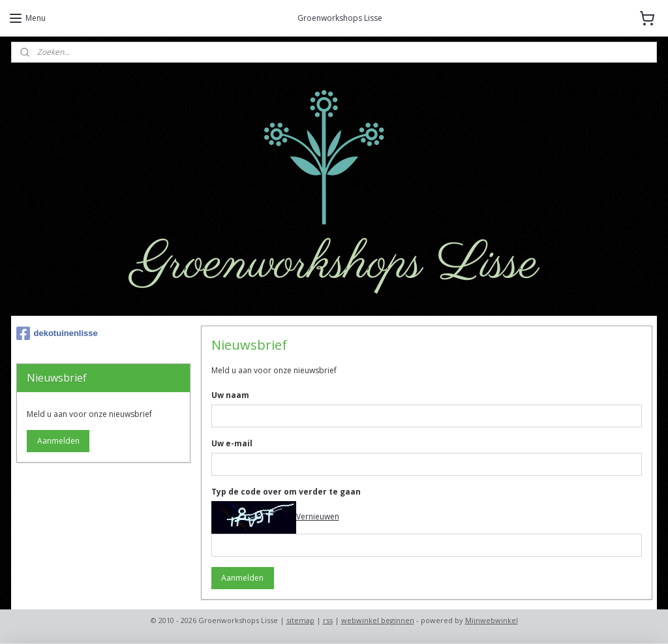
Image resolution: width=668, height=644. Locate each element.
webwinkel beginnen (378, 620)
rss (328, 620)
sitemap (300, 620)
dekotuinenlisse (57, 333)
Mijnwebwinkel (492, 620)
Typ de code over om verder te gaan (285, 492)
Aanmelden (242, 578)
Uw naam (230, 395)
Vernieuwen (317, 516)
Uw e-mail (231, 443)
